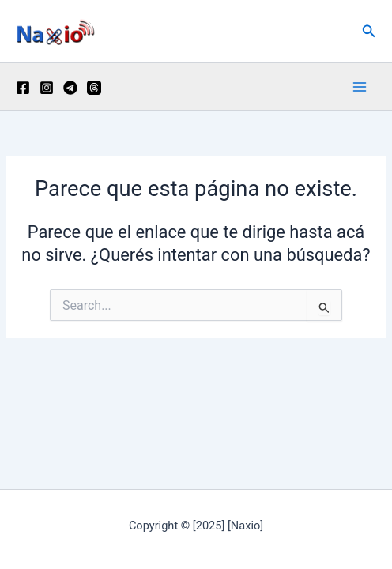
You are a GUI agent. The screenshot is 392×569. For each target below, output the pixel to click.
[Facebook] (23, 88)
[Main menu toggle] (360, 87)
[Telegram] (70, 88)
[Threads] (94, 88)
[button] (369, 31)
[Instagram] (47, 88)
